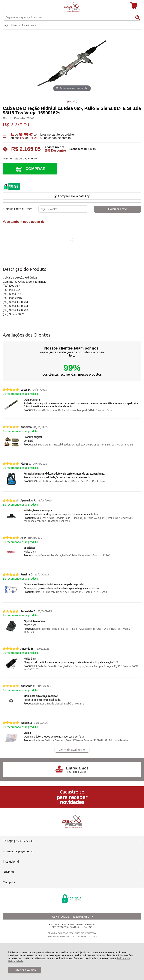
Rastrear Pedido (24, 841)
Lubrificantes (29, 25)
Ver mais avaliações (72, 750)
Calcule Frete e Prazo (18, 209)
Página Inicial (10, 25)
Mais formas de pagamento (20, 159)
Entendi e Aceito (25, 970)
